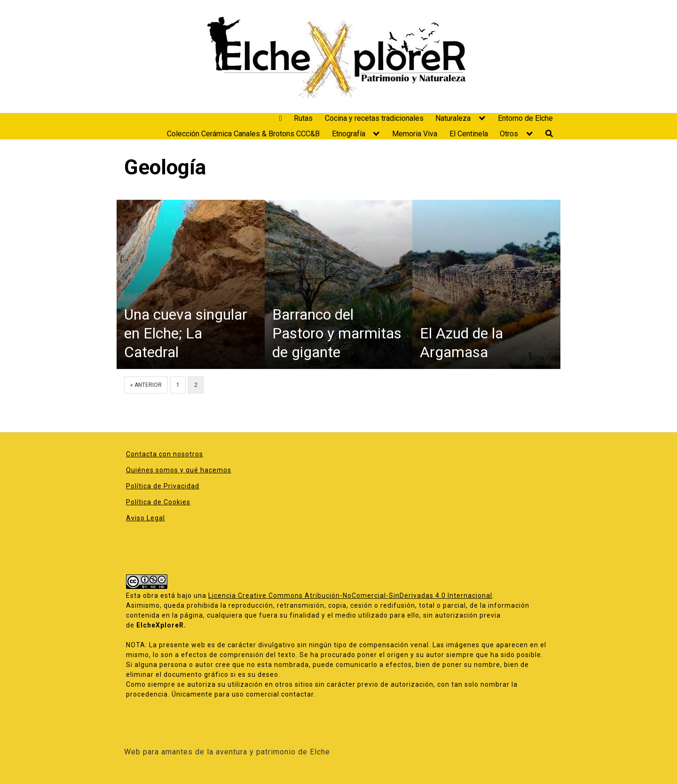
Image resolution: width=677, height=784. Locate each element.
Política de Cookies (158, 502)
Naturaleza (453, 118)
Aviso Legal (146, 518)
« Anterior (146, 385)
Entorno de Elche (525, 118)
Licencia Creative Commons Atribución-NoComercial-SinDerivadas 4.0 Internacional (350, 596)
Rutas (303, 118)
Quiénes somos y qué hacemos (179, 470)
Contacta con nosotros (165, 454)
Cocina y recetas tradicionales (374, 118)
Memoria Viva (415, 134)
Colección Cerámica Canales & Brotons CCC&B (243, 134)
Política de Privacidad (163, 486)
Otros (509, 134)
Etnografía (349, 134)
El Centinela (469, 134)
